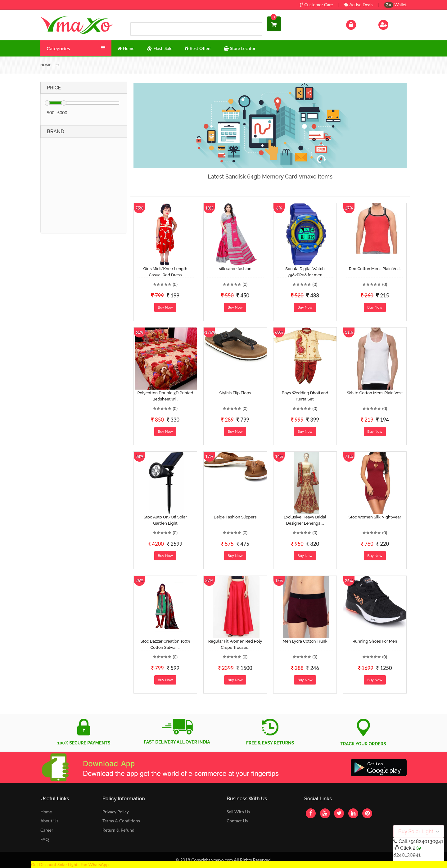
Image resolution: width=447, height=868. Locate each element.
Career (47, 830)
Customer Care (316, 5)
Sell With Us (238, 812)
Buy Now (165, 307)
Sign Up (391, 24)
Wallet (395, 5)
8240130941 (407, 855)
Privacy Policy (116, 812)
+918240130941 (426, 841)
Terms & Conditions (121, 821)
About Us (49, 821)
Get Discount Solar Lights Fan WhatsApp (70, 864)
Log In (358, 24)
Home (46, 812)
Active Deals (358, 5)
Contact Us (237, 821)
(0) (175, 284)
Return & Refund (118, 830)
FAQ (45, 839)
